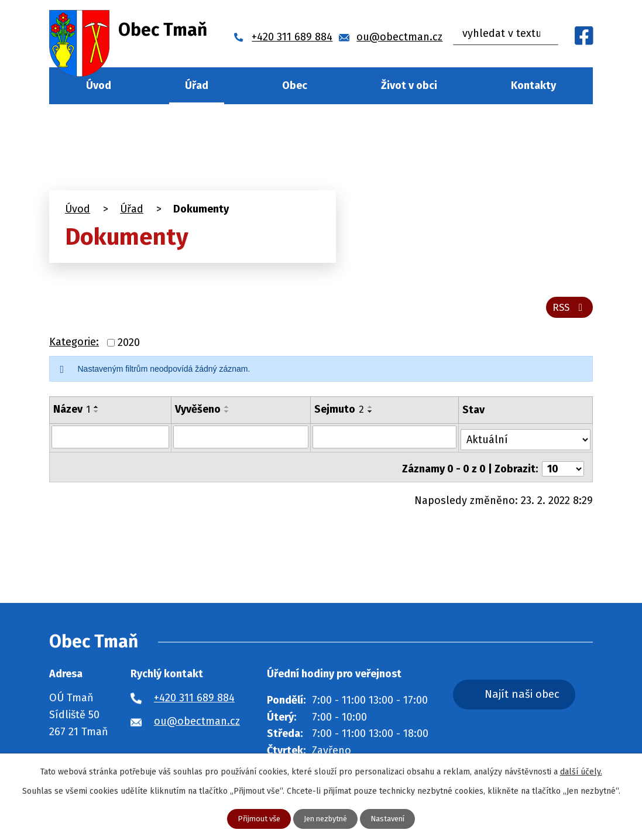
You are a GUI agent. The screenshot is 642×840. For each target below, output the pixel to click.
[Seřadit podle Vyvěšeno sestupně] (227, 415)
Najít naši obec (537, 695)
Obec (295, 85)
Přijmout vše (255, 819)
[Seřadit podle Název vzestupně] (97, 410)
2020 (129, 346)
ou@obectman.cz (197, 721)
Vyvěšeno (198, 413)
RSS (569, 310)
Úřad (197, 85)
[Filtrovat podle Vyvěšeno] (241, 440)
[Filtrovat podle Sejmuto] (385, 440)
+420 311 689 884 (194, 698)
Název (72, 413)
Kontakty (533, 85)
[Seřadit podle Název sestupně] (97, 415)
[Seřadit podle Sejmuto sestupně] (371, 415)
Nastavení (392, 819)
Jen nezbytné (326, 819)
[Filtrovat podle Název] (110, 440)
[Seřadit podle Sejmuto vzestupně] (371, 410)
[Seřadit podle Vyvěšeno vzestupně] (227, 410)
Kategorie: (74, 346)
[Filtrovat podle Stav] (526, 439)
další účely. (581, 771)
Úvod (99, 85)
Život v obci (409, 85)
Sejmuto (340, 413)
